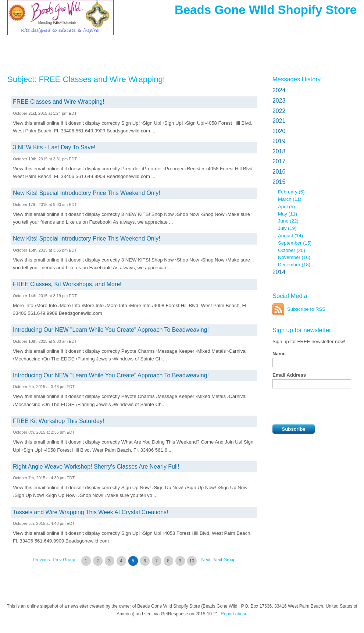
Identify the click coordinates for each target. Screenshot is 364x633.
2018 (279, 151)
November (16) (294, 257)
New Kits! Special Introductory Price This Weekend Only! (87, 193)
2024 (279, 90)
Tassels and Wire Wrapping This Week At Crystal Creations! (91, 512)
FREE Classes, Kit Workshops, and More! (67, 284)
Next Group (224, 560)
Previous (41, 560)
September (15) (295, 243)
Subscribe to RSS (306, 309)
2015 (279, 182)
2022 (279, 111)
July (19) (287, 228)
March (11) (290, 199)
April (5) (286, 207)
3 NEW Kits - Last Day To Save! (54, 147)
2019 (279, 141)
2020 (279, 131)
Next (206, 560)
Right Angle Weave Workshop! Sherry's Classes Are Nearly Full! (96, 467)
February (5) (291, 192)
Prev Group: (65, 560)
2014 (279, 272)
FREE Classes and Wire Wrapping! (59, 102)
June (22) (288, 221)
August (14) (290, 236)
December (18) (294, 265)
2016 (279, 172)
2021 (279, 121)
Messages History (297, 79)
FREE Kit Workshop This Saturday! (58, 421)
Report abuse (234, 614)
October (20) (292, 250)
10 (192, 561)
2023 (279, 101)
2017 (279, 161)
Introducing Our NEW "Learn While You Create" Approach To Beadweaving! (111, 330)
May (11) (288, 214)
